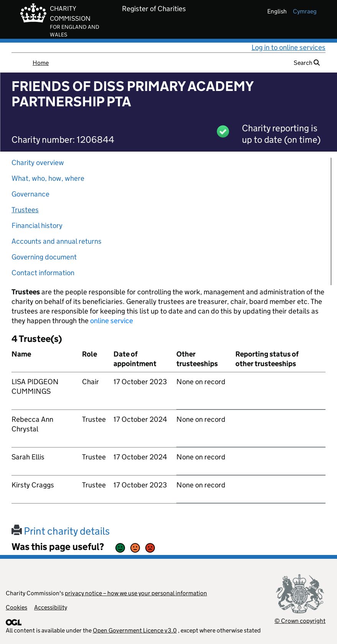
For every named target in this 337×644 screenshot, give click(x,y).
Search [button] (307, 63)
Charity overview (38, 163)
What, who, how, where (48, 178)
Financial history (37, 225)
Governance (30, 194)
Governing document (44, 257)
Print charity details (61, 531)
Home (41, 63)
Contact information (43, 273)
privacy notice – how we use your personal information (136, 593)
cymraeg (305, 11)
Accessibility (51, 607)
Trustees (25, 210)
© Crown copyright (300, 621)
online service (112, 321)
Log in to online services (289, 47)
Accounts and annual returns (57, 241)
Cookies (16, 607)
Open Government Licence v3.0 (135, 630)
